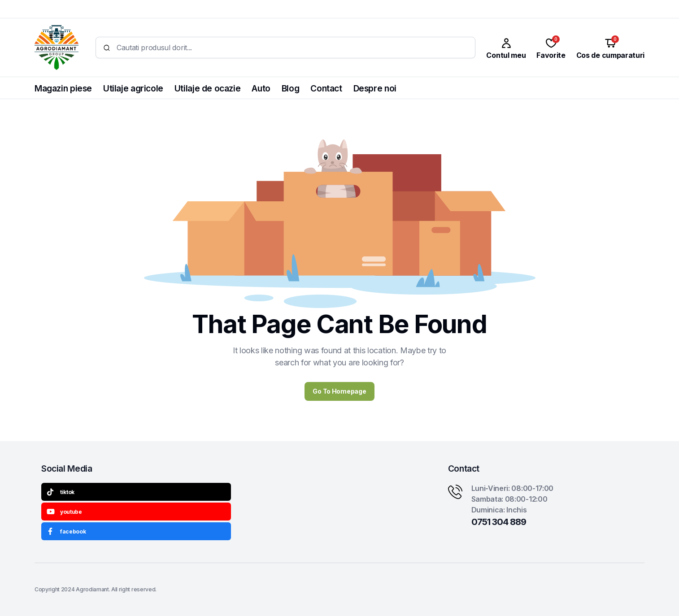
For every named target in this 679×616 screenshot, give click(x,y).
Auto (261, 88)
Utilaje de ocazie (207, 88)
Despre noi (375, 88)
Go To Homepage (339, 391)
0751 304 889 (499, 522)
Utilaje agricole (133, 88)
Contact (326, 88)
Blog (290, 88)
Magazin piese (63, 88)
